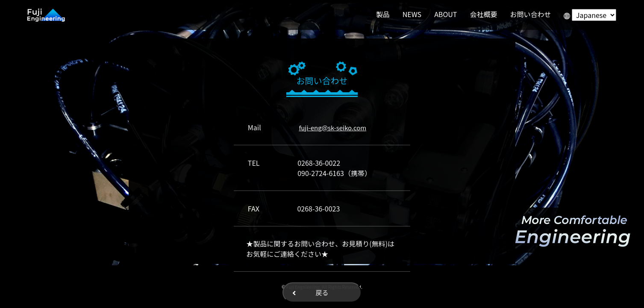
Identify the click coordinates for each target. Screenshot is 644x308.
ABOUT (446, 14)
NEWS (412, 14)
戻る (322, 292)
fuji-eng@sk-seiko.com (332, 128)
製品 (383, 14)
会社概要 (483, 14)
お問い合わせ (530, 14)
